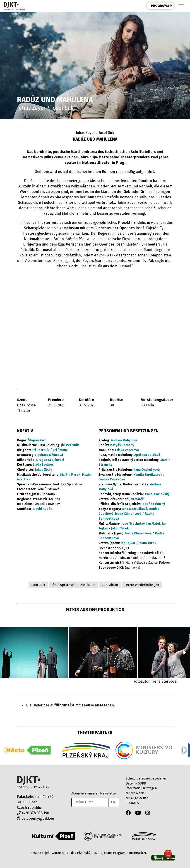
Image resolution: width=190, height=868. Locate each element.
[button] (185, 652)
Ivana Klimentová (128, 514)
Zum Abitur (110, 585)
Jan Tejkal (128, 543)
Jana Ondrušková (147, 470)
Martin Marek (70, 475)
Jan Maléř (137, 499)
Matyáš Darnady (122, 445)
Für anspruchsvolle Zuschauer (73, 585)
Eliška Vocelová (127, 450)
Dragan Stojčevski (50, 460)
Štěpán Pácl (37, 440)
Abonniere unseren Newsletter (94, 793)
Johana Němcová (51, 455)
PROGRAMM (162, 6)
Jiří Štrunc (60, 450)
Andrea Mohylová (124, 440)
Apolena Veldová (147, 455)
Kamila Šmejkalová (148, 475)
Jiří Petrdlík (70, 445)
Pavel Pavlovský (157, 494)
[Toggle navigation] (181, 6)
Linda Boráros (43, 465)
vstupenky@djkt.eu (36, 818)
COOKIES (132, 803)
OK (114, 802)
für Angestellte (137, 798)
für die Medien (136, 793)
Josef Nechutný (153, 504)
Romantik (38, 585)
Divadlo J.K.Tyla (34, 782)
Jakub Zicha (44, 470)
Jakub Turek (120, 528)
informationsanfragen (141, 788)
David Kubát (43, 509)
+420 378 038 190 (33, 813)
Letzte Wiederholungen (142, 585)
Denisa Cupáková (112, 479)
